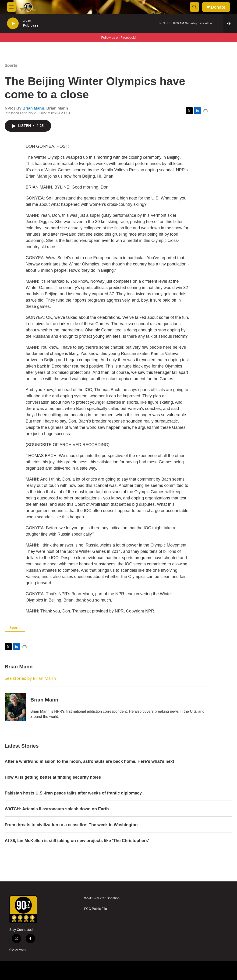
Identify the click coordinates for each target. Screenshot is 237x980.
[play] (13, 23)
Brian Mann (34, 108)
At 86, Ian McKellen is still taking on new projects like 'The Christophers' (77, 841)
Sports (11, 65)
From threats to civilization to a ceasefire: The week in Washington (71, 825)
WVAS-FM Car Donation (102, 898)
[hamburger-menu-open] (11, 7)
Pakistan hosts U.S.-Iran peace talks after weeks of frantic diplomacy (73, 793)
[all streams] (230, 23)
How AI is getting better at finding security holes (53, 777)
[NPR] (106, 971)
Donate (218, 7)
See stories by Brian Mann (30, 678)
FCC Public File (96, 909)
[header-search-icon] (195, 7)
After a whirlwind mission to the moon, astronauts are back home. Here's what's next (89, 761)
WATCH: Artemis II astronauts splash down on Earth (57, 809)
